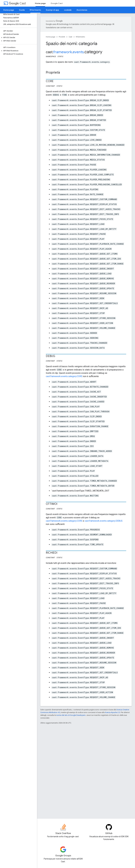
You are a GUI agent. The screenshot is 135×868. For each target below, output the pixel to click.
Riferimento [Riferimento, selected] (35, 10)
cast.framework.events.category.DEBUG (104, 521)
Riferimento (80, 37)
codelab (68, 10)
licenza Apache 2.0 (112, 712)
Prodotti (62, 37)
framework (63, 52)
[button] (18, 38)
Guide (22, 10)
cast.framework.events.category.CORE (64, 376)
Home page (9, 10)
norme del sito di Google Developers (71, 715)
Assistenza (82, 10)
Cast (17, 3)
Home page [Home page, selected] (40, 3)
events (78, 52)
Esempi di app (52, 10)
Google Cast (57, 3)
